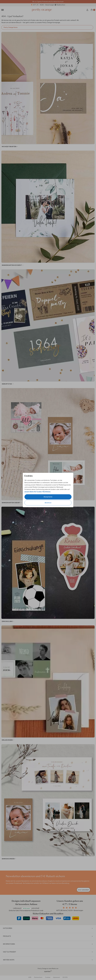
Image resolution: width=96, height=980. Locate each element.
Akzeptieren (48, 497)
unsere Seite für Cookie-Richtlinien (37, 492)
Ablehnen (48, 503)
